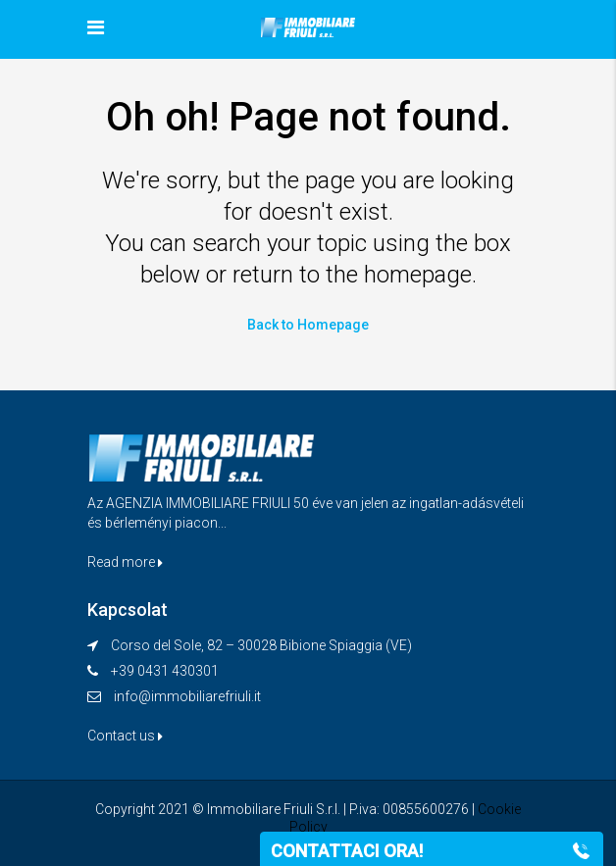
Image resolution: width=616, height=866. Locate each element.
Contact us (125, 736)
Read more (125, 562)
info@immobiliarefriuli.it (187, 696)
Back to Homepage (308, 325)
